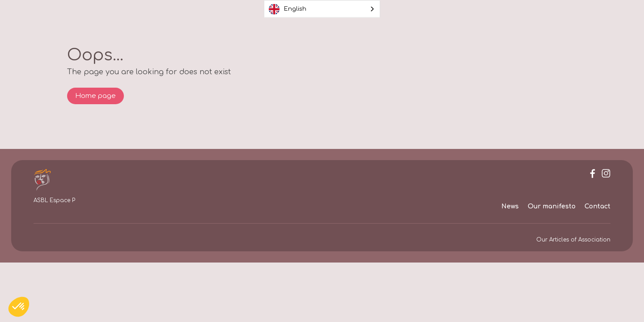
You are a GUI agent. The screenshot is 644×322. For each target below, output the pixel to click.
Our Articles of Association (573, 240)
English (288, 9)
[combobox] (322, 9)
